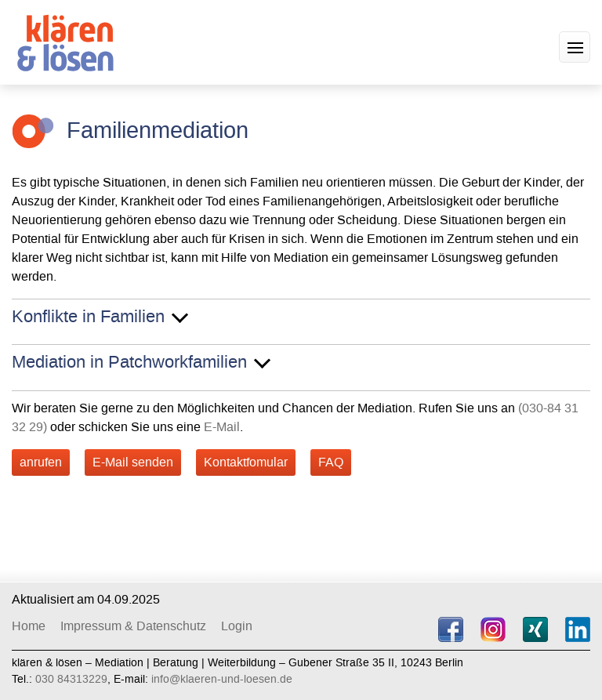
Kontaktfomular (246, 462)
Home (29, 626)
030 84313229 (71, 679)
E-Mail (222, 427)
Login (237, 626)
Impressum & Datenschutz (133, 626)
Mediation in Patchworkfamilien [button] (129, 363)
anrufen (41, 462)
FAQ (331, 462)
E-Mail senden (133, 462)
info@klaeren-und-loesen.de (222, 679)
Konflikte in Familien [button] (88, 317)
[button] (575, 47)
